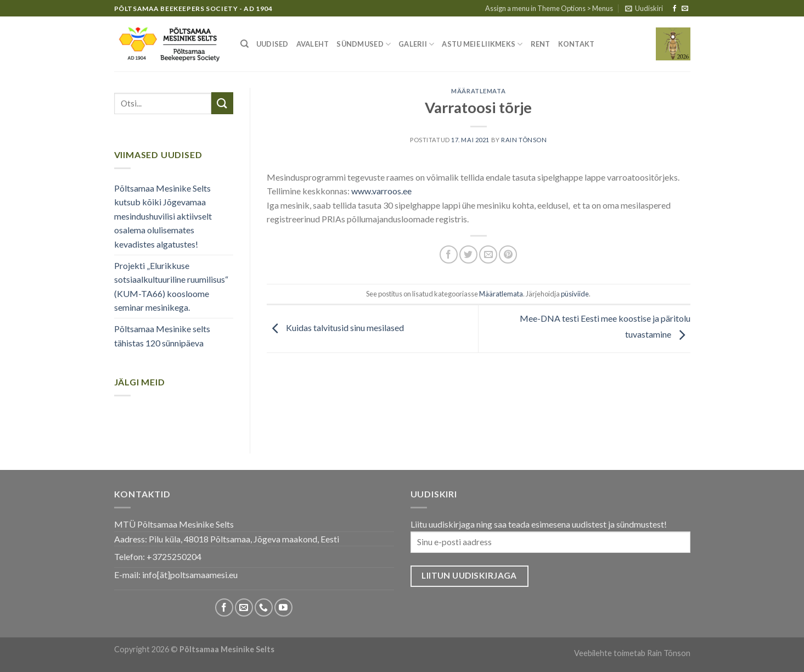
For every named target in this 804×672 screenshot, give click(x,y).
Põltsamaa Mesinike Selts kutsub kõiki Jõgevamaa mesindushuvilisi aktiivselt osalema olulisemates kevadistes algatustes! (163, 216)
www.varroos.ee (381, 191)
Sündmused (364, 44)
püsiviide (575, 294)
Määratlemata (478, 91)
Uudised (272, 44)
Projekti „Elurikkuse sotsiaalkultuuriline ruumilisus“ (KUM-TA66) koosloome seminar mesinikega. (171, 287)
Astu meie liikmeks (482, 44)
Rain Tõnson (524, 140)
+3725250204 (174, 556)
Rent (541, 44)
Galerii (416, 44)
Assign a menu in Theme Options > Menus (549, 8)
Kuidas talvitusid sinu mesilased (335, 327)
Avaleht (313, 44)
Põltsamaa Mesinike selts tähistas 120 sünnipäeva (162, 336)
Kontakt (577, 44)
